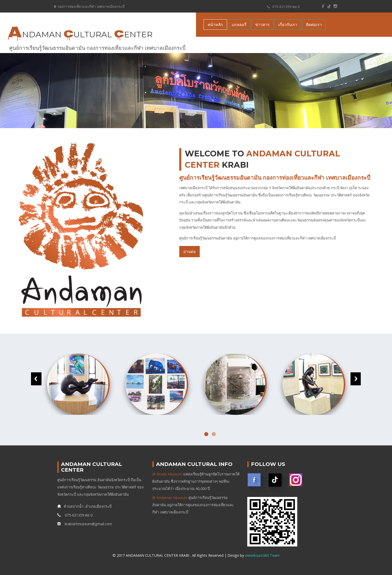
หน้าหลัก (215, 25)
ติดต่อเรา (314, 25)
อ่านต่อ (189, 251)
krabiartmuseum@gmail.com (85, 524)
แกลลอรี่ (239, 25)
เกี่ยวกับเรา (288, 25)
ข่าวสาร (262, 25)
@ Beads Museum (167, 474)
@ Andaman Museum (170, 498)
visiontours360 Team (262, 555)
